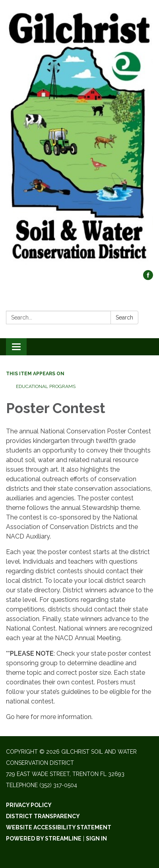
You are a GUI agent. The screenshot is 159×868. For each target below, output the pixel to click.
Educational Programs (46, 386)
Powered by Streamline (44, 839)
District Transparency (43, 816)
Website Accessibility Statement (59, 827)
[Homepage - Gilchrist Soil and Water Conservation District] (79, 139)
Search (124, 317)
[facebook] (148, 278)
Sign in (96, 839)
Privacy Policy (29, 805)
